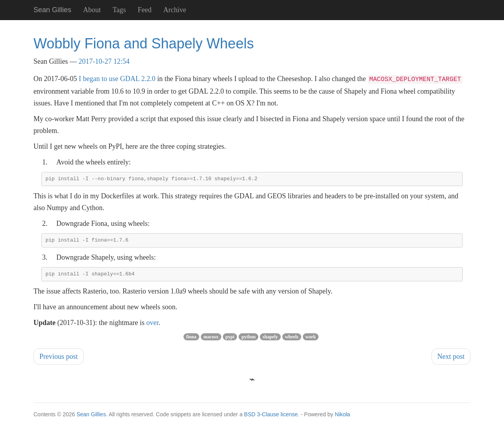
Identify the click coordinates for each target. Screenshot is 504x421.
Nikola (342, 417)
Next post (451, 359)
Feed (145, 10)
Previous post (59, 359)
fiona (191, 340)
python (248, 340)
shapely (270, 340)
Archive (175, 10)
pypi (230, 340)
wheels (292, 340)
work (311, 340)
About (92, 10)
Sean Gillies (91, 417)
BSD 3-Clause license (271, 417)
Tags (119, 10)
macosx (211, 340)
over (152, 325)
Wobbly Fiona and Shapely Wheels (144, 43)
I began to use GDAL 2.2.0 (117, 79)
